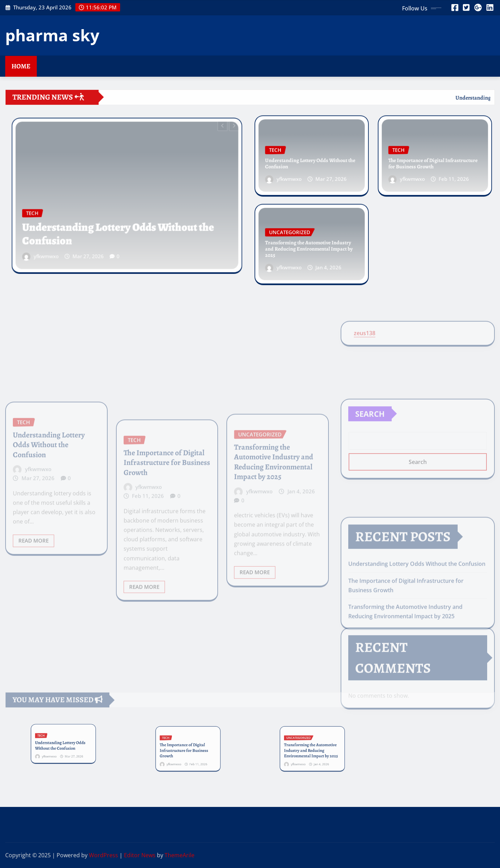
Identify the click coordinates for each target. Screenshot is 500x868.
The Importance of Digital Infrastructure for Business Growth (433, 162)
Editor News (140, 855)
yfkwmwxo (61, 246)
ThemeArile (180, 855)
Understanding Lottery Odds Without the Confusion (120, 228)
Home (21, 66)
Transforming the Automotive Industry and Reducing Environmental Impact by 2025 (309, 248)
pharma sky (52, 35)
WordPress (103, 855)
